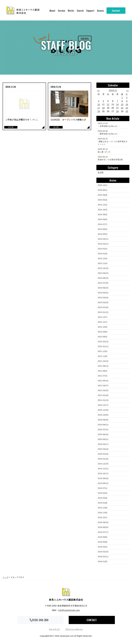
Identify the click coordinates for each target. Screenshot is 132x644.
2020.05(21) (103, 439)
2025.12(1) (103, 185)
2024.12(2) (103, 205)
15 (122, 105)
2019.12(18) (103, 464)
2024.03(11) (103, 244)
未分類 (101, 172)
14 (117, 105)
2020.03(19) (103, 449)
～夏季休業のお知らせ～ (112, 132)
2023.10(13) (103, 268)
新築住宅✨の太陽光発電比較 (112, 158)
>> (127, 91)
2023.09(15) (103, 273)
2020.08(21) (103, 425)
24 (99, 111)
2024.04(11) (103, 239)
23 (127, 108)
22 (122, 108)
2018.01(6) (103, 561)
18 (103, 108)
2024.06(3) (103, 229)
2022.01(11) (103, 346)
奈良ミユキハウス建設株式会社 (66, 592)
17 (99, 108)
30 (127, 111)
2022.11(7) (103, 322)
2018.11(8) (103, 513)
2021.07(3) (103, 376)
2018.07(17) (103, 532)
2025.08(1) (103, 190)
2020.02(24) (103, 454)
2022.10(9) (103, 327)
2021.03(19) (103, 390)
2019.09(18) (103, 478)
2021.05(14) (103, 381)
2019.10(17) (103, 473)
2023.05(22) (103, 293)
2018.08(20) (103, 527)
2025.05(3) (103, 200)
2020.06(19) (103, 434)
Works (71, 11)
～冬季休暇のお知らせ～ (112, 125)
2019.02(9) (103, 498)
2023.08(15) (103, 278)
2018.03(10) (103, 552)
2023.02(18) (103, 307)
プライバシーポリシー (74, 629)
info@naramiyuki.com (69, 610)
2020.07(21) (103, 430)
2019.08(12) (103, 483)
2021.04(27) (103, 386)
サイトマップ (54, 629)
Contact (116, 11)
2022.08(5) (103, 337)
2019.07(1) (103, 488)
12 (108, 105)
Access (100, 11)
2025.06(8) (103, 195)
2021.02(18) (103, 395)
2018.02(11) (103, 557)
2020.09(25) (103, 420)
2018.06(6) (103, 537)
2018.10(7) (103, 517)
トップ (6, 577)
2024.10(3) (103, 210)
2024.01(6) (103, 254)
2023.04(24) (103, 298)
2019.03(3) (103, 493)
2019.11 (113, 90)
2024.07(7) (103, 224)
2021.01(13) (103, 400)
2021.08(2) (103, 371)
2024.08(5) (103, 219)
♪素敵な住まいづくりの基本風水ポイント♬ (113, 141)
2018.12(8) (103, 508)
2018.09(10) (103, 522)
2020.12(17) (103, 405)
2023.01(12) (103, 312)
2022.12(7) (103, 317)
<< (98, 91)
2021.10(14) (103, 361)
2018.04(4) (103, 547)
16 (127, 105)
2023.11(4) (103, 263)
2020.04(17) (103, 444)
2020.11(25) (103, 410)
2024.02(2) (103, 249)
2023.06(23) (103, 288)
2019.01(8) (103, 503)
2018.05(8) (103, 542)
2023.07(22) (103, 283)
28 (117, 111)
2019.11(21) (103, 469)
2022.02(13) (103, 342)
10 (99, 105)
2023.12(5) (103, 258)
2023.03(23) (103, 302)
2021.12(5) (103, 351)
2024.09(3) (103, 214)
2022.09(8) (103, 332)
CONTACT (92, 620)
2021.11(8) (103, 356)
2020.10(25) (103, 415)
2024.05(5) (103, 234)
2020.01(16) (103, 459)
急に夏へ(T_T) (112, 150)
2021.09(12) (103, 366)
